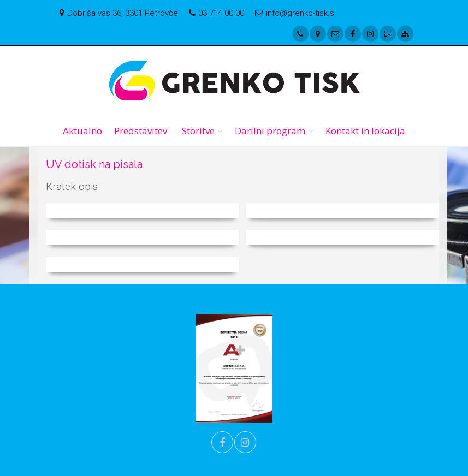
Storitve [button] (198, 131)
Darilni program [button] (270, 131)
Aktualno (82, 131)
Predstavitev (141, 131)
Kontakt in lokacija (365, 131)
